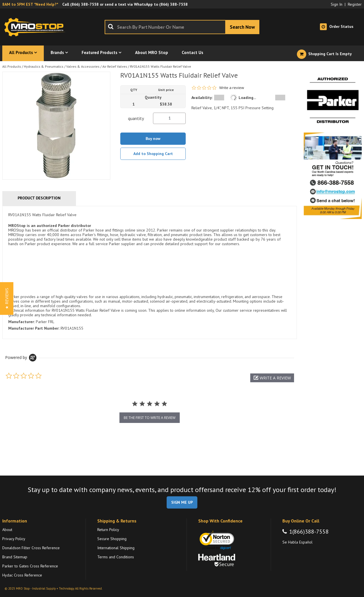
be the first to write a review (150, 418)
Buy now (153, 139)
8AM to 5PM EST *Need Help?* (30, 4)
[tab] (150, 272)
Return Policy (108, 530)
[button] (272, 378)
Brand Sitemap (15, 557)
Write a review (232, 88)
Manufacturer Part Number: (34, 328)
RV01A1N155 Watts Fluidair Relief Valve (161, 66)
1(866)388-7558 (309, 532)
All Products (12, 66)
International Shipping (116, 548)
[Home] (36, 27)
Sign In (337, 4)
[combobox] (182, 27)
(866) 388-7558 (84, 4)
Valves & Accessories (83, 66)
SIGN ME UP (182, 502)
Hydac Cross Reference (22, 575)
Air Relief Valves (115, 66)
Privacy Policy (14, 539)
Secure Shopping (112, 539)
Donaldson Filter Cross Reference (31, 548)
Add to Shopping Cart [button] (153, 154)
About (7, 530)
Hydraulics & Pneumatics (44, 66)
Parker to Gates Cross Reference (30, 566)
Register (355, 4)
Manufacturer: (21, 322)
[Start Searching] (242, 27)
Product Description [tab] (39, 198)
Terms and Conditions (116, 557)
